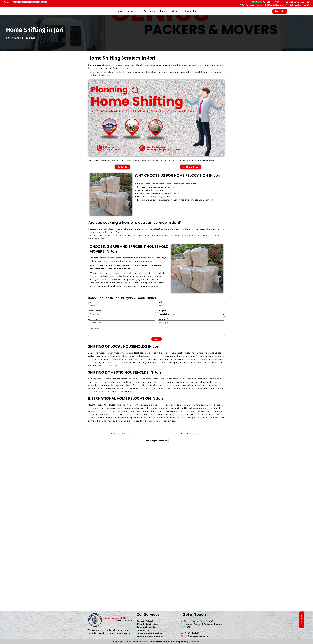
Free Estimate (292, 5)
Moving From (94, 328)
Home (120, 11)
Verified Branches (276, 5)
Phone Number (95, 319)
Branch (164, 11)
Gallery (176, 11)
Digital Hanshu (192, 642)
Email (160, 311)
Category (162, 319)
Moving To (162, 328)
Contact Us (190, 11)
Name (91, 311)
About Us (133, 11)
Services (150, 11)
